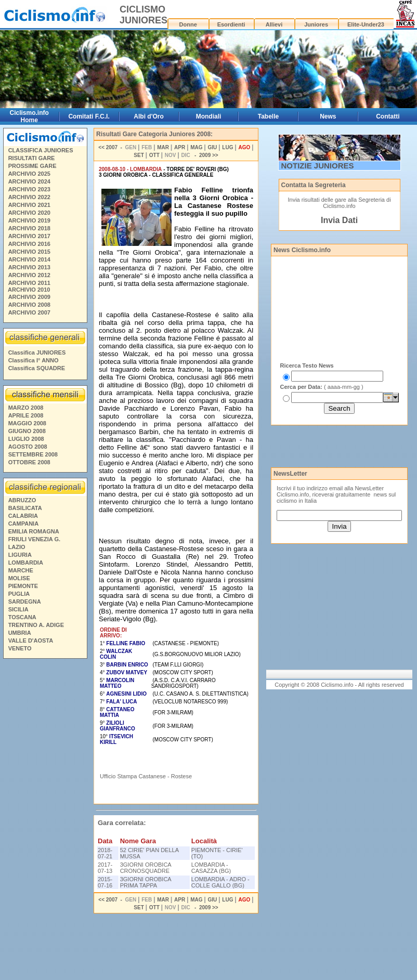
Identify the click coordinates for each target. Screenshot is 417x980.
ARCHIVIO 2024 (29, 181)
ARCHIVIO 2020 (29, 213)
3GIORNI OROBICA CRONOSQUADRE (146, 868)
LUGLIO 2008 (26, 439)
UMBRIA (20, 633)
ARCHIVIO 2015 (29, 252)
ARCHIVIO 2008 (29, 305)
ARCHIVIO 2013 (29, 267)
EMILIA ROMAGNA (34, 531)
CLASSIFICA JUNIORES (41, 150)
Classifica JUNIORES (37, 352)
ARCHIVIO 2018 (29, 228)
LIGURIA (20, 555)
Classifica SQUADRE (37, 368)
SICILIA (18, 609)
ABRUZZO (22, 500)
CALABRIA (23, 516)
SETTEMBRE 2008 (33, 454)
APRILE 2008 (26, 415)
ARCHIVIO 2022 (29, 197)
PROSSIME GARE (32, 166)
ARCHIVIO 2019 (29, 220)
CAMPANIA (23, 524)
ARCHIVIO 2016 (29, 244)
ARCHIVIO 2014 (29, 259)
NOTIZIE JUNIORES (318, 166)
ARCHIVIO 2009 (29, 297)
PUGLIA (19, 594)
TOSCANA (22, 617)
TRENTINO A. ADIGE (36, 625)
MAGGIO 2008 (27, 423)
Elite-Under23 (366, 24)
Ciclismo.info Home (29, 116)
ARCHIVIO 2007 (29, 312)
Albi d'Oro (149, 116)
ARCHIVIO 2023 (29, 189)
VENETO (20, 648)
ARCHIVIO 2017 (29, 236)
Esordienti (231, 24)
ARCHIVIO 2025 (29, 174)
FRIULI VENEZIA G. (34, 539)
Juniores (316, 24)
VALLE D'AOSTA (31, 641)
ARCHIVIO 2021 (29, 205)
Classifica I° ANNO (34, 360)
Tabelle (268, 116)
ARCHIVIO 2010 (29, 290)
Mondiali (209, 116)
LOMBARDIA (26, 563)
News (328, 116)
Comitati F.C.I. (89, 116)
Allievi (274, 24)
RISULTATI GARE (32, 158)
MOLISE (19, 578)
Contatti (388, 116)
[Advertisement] (45, 821)
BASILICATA (25, 508)
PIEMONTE (23, 586)
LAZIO (17, 547)
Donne (188, 24)
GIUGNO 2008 (27, 431)
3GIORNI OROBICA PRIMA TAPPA (146, 882)
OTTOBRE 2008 (29, 462)
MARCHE (21, 570)
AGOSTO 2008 (28, 447)
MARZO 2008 (26, 408)
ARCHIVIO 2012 (29, 275)
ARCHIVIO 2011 (29, 283)
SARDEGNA (25, 602)
